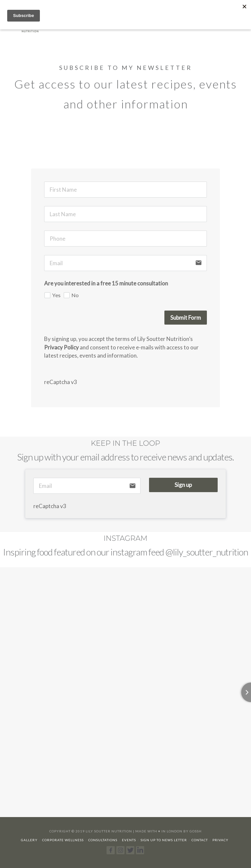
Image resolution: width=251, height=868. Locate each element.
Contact (200, 840)
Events (129, 840)
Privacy (220, 840)
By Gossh (192, 831)
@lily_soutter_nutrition (207, 552)
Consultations (103, 840)
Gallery (29, 840)
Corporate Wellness (63, 840)
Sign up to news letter (164, 840)
